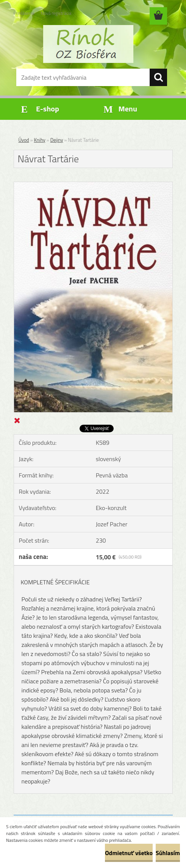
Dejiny (57, 140)
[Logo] (88, 44)
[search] (158, 77)
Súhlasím (168, 853)
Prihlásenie (24, 13)
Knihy (40, 140)
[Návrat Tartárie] (93, 185)
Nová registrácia (56, 13)
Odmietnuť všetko (129, 853)
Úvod (24, 140)
